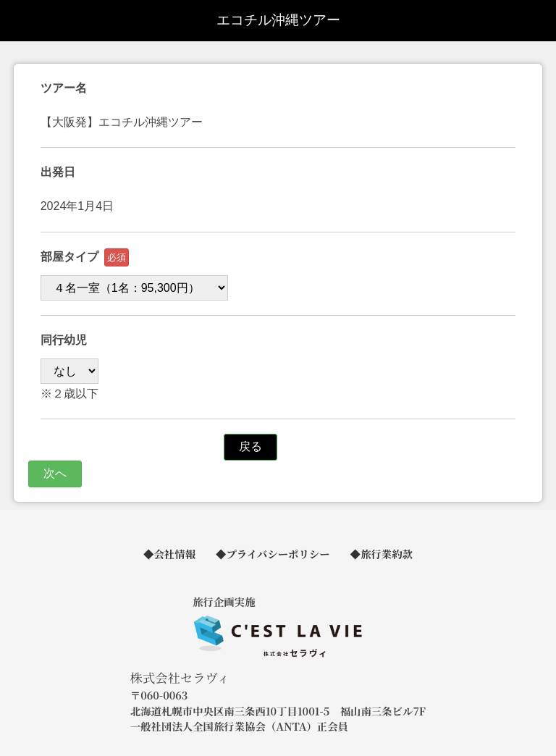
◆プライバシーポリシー (273, 554)
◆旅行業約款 (382, 554)
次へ (55, 473)
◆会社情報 (169, 554)
